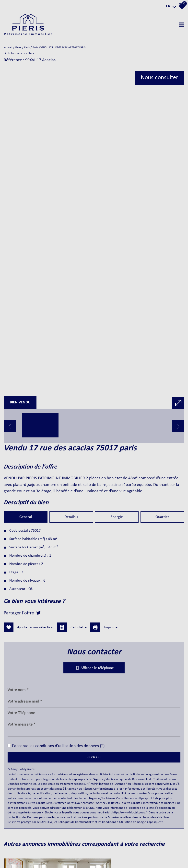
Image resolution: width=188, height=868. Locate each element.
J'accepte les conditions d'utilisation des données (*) (58, 815)
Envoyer (94, 826)
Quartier (163, 620)
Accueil (8, 48)
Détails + (71, 620)
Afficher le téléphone (94, 737)
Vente (18, 48)
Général (25, 620)
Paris (27, 48)
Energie (117, 620)
